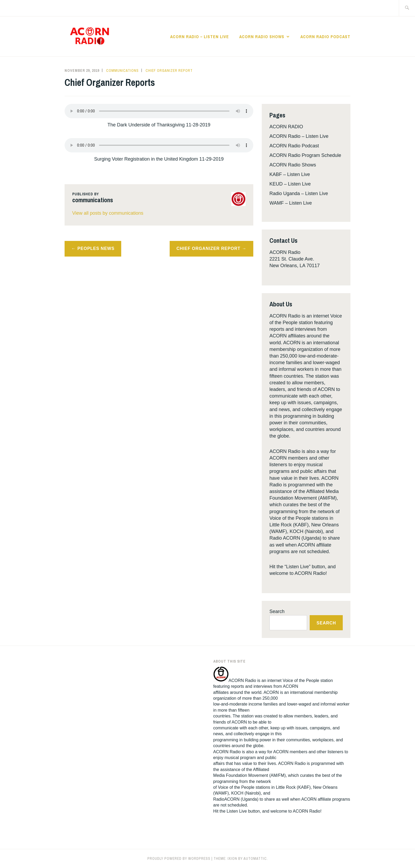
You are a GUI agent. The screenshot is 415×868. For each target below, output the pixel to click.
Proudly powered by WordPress (179, 858)
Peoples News (96, 248)
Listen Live (237, 811)
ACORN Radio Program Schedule (305, 155)
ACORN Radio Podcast (325, 37)
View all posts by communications (108, 213)
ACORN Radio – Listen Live (200, 37)
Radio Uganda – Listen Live (299, 193)
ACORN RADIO (286, 127)
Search (277, 611)
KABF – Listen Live (290, 174)
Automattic (255, 858)
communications (122, 71)
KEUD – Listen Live (290, 184)
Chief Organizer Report (169, 71)
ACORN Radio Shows (262, 37)
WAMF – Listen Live (291, 203)
